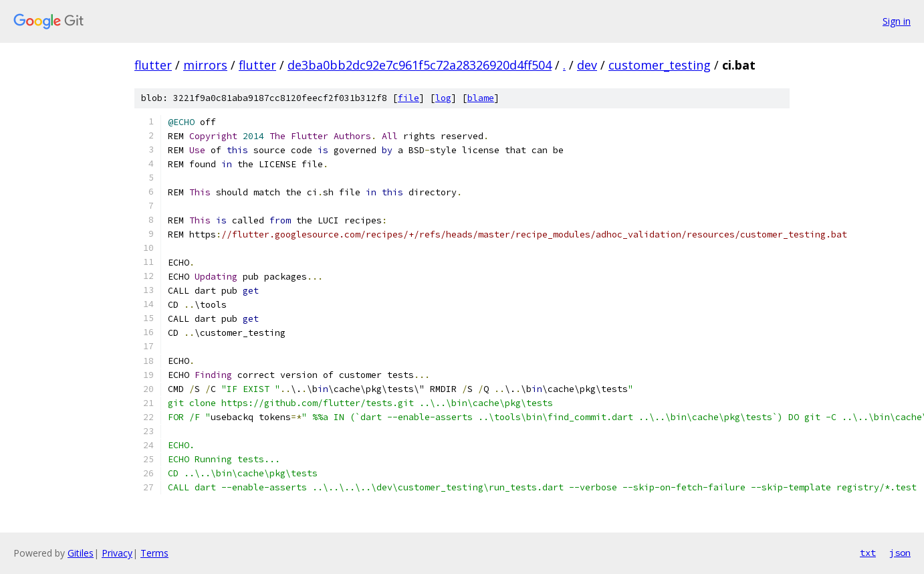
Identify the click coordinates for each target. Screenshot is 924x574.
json (900, 553)
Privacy (117, 553)
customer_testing (660, 65)
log (443, 98)
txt (868, 553)
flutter (153, 65)
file (409, 98)
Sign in (897, 21)
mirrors (205, 65)
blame (481, 98)
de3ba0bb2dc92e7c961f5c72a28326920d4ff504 (420, 65)
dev (587, 65)
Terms (154, 553)
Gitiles (81, 553)
